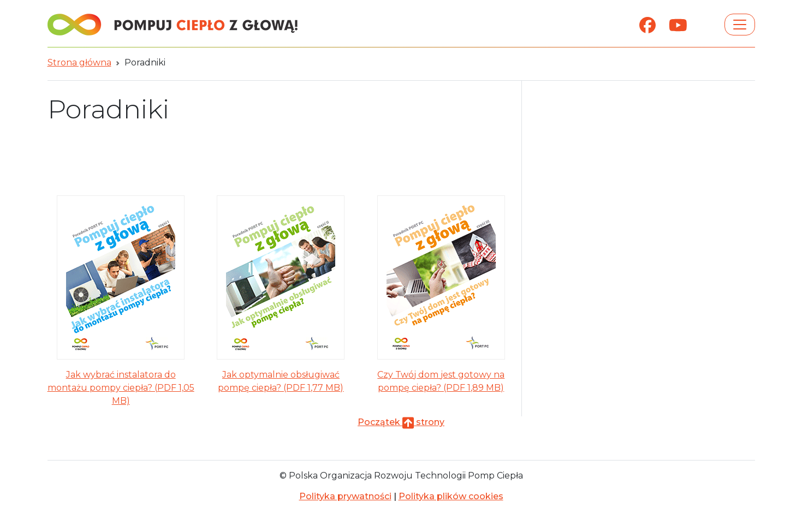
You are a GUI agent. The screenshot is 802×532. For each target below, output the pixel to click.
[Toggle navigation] (740, 25)
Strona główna (79, 62)
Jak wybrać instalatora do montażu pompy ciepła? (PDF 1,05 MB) (121, 388)
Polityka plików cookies (451, 496)
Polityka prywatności (345, 496)
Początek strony (401, 422)
